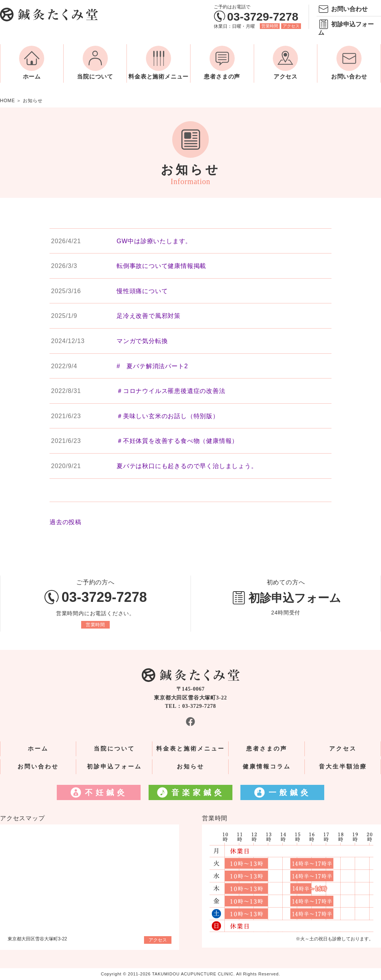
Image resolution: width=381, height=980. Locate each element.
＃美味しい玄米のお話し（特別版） (168, 416)
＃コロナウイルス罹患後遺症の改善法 (171, 391)
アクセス (291, 26)
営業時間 (270, 26)
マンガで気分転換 (142, 341)
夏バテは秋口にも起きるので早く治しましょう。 (187, 466)
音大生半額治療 (343, 767)
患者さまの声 (222, 77)
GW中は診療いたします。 (154, 241)
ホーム (32, 77)
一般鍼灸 (290, 792)
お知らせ (190, 767)
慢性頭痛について (142, 291)
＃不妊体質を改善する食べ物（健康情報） (177, 441)
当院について (95, 77)
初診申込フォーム (346, 28)
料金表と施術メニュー (158, 77)
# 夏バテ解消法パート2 (152, 366)
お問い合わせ (349, 9)
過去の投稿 (66, 522)
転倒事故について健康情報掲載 (161, 266)
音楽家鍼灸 (198, 792)
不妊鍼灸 (106, 792)
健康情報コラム (267, 767)
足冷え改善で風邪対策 (149, 316)
